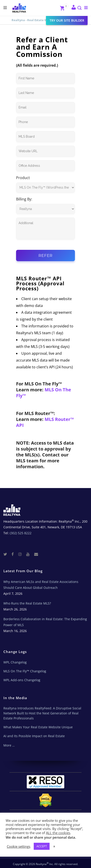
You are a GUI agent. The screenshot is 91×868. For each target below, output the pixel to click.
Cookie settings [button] (19, 846)
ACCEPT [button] (42, 846)
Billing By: (24, 199)
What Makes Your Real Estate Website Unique (38, 727)
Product (23, 178)
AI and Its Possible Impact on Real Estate (34, 736)
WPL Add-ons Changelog (22, 680)
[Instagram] (22, 554)
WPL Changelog (15, 662)
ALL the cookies (58, 833)
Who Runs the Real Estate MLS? (27, 603)
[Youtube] (30, 554)
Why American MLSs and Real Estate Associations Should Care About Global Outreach (41, 585)
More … (9, 745)
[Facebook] (14, 554)
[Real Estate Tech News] (36, 554)
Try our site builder (67, 20)
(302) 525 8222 (21, 533)
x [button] (54, 846)
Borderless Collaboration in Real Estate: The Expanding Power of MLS (45, 622)
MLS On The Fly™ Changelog (25, 671)
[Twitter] (7, 554)
